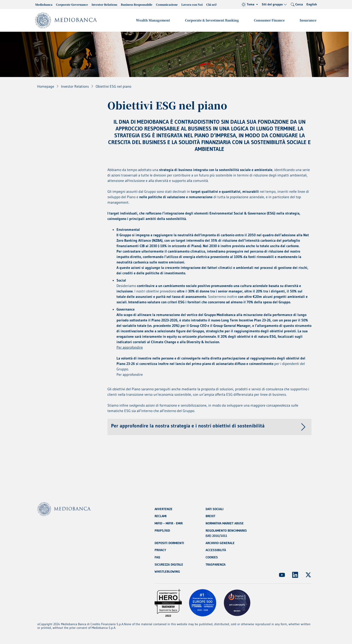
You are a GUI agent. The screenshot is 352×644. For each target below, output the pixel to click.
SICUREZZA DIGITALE (169, 564)
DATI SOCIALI (215, 508)
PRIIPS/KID (162, 530)
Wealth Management (155, 20)
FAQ (157, 557)
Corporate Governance (72, 4)
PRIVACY (160, 550)
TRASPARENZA (216, 564)
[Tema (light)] (250, 5)
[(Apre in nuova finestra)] (282, 575)
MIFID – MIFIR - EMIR (169, 523)
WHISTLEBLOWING (167, 572)
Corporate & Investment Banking (213, 20)
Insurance (308, 20)
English (312, 4)
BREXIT (210, 516)
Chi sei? (212, 4)
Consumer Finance (270, 20)
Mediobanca (44, 4)
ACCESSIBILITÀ (216, 550)
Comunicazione (167, 4)
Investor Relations (104, 4)
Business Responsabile (137, 4)
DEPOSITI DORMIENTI (169, 543)
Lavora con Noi (192, 4)
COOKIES (212, 557)
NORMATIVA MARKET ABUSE (225, 523)
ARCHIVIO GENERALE (220, 543)
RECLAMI (161, 516)
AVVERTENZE (164, 508)
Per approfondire (130, 348)
